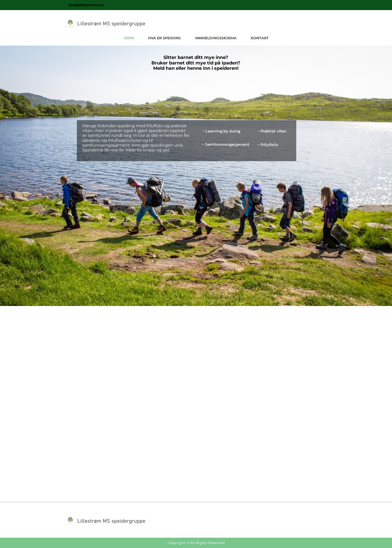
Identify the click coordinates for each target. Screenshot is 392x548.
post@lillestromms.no (86, 5)
